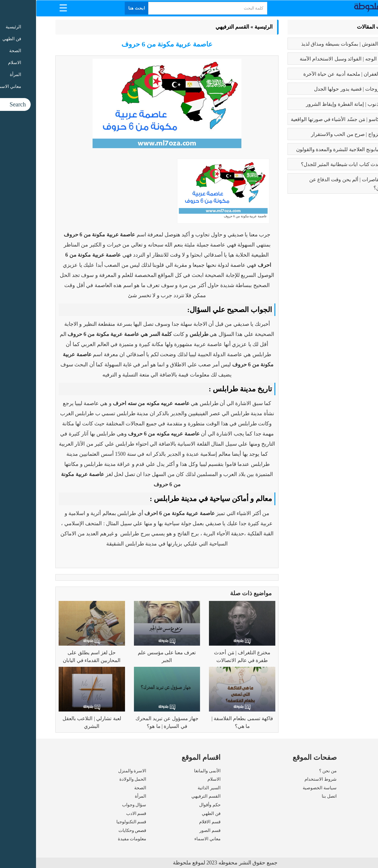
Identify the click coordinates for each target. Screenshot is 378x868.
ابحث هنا (101, 8)
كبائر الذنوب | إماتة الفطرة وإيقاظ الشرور (313, 104)
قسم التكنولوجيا (95, 822)
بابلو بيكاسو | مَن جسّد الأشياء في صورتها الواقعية (306, 119)
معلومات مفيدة (96, 839)
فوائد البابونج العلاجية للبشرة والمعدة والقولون (309, 149)
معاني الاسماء (171, 839)
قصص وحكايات (96, 830)
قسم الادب (100, 813)
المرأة (104, 796)
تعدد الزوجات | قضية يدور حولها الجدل (317, 89)
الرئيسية (228, 27)
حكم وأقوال (174, 805)
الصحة (104, 788)
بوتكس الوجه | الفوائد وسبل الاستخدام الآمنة (310, 59)
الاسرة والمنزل (96, 771)
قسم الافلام (174, 822)
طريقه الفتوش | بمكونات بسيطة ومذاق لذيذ (311, 44)
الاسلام (178, 779)
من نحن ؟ (292, 771)
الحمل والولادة (97, 779)
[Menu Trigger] (27, 8)
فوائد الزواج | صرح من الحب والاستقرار (316, 134)
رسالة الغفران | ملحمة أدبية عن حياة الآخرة (312, 74)
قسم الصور (174, 830)
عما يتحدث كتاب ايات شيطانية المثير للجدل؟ (311, 164)
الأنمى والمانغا (171, 771)
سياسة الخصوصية (284, 788)
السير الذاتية (173, 788)
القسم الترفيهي (196, 27)
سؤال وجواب (98, 805)
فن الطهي (175, 813)
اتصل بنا (293, 796)
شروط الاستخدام (285, 779)
